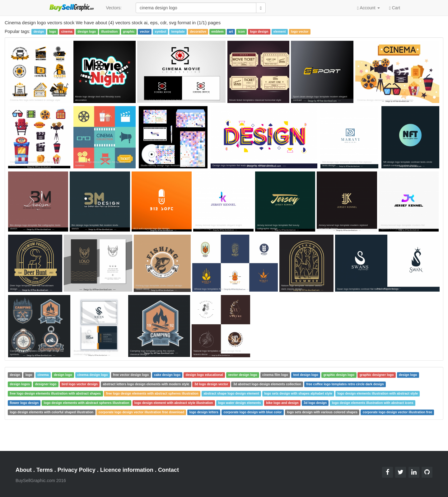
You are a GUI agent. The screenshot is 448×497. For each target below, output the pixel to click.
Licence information (127, 470)
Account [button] (369, 8)
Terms (45, 470)
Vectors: (114, 8)
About (24, 470)
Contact (168, 470)
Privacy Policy (77, 470)
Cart (395, 7)
